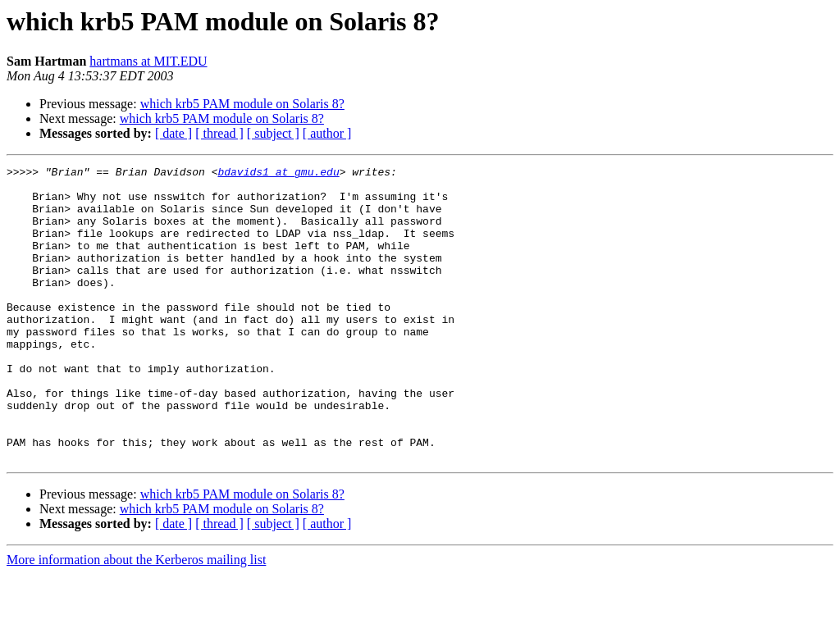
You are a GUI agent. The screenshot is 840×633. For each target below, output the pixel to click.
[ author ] (327, 133)
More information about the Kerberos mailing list (136, 619)
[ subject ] (273, 133)
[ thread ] (219, 133)
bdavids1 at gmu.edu (278, 174)
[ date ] (173, 133)
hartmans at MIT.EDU (148, 61)
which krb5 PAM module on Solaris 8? (242, 104)
